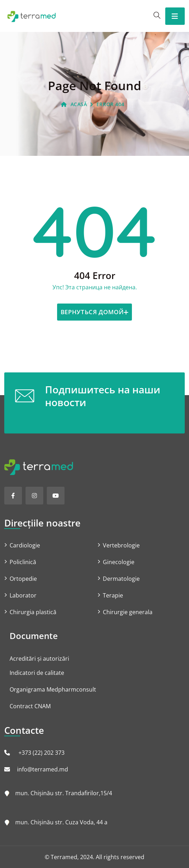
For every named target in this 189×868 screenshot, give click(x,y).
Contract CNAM (30, 706)
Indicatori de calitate (37, 673)
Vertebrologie (121, 545)
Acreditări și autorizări (39, 659)
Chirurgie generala (128, 612)
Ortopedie (23, 579)
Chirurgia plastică (33, 612)
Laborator (23, 595)
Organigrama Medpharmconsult (53, 689)
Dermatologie (121, 579)
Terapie (113, 595)
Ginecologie (119, 562)
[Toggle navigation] (175, 16)
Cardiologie (25, 545)
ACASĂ (74, 104)
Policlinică (23, 562)
